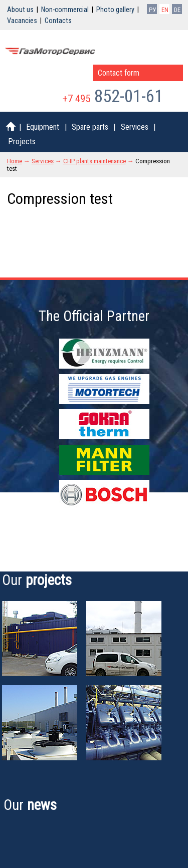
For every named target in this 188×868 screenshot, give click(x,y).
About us (20, 10)
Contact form (119, 73)
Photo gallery (115, 10)
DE (177, 10)
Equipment (43, 127)
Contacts (58, 21)
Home (15, 161)
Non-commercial (65, 10)
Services (135, 127)
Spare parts (90, 127)
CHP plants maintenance (95, 161)
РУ (152, 10)
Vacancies (22, 21)
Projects (22, 141)
